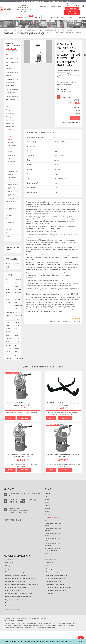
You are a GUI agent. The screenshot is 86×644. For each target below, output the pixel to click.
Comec (8, 299)
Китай (8, 302)
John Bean (18, 325)
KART (16, 328)
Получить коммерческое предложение (68, 97)
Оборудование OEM (13, 248)
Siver (16, 351)
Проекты (55, 18)
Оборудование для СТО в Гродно (53, 539)
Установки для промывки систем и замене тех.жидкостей (13, 163)
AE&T (8, 279)
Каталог (19, 18)
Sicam (8, 351)
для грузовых (12, 50)
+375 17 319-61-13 (72, 6)
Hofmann (17, 322)
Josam (8, 328)
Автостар (18, 299)
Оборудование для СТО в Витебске (53, 529)
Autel (7, 289)
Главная (7, 30)
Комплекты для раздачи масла (12, 177)
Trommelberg (19, 358)
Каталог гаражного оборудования (26, 30)
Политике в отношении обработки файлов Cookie (57, 642)
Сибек (16, 309)
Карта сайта (48, 520)
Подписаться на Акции (52, 517)
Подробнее (24, 418)
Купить (75, 118)
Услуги (37, 18)
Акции (8, 54)
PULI (7, 341)
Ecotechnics (18, 315)
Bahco (8, 292)
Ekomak (8, 318)
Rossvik (17, 348)
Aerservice (18, 279)
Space (8, 355)
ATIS (7, 283)
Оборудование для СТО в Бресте (53, 524)
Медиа (73, 18)
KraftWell (72, 82)
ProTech (17, 338)
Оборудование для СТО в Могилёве (53, 544)
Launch (17, 332)
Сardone (8, 267)
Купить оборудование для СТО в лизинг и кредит (53, 549)
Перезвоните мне (72, 8)
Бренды (64, 18)
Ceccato (17, 296)
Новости (28, 18)
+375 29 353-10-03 (72, 3)
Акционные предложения (72, 12)
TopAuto (9, 358)
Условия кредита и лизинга (71, 122)
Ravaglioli (17, 341)
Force (8, 322)
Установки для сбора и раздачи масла (38, 32)
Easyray (8, 315)
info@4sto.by (56, 6)
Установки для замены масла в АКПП (12, 147)
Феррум (17, 312)
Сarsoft (17, 263)
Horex (8, 325)
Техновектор (10, 312)
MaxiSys (8, 335)
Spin (16, 355)
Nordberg (9, 338)
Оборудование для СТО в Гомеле (53, 534)
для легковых (10, 48)
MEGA (16, 335)
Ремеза (8, 309)
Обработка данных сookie (13, 620)
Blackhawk (18, 292)
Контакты (81, 18)
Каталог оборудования (13, 44)
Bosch (8, 263)
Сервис (46, 18)
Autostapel (18, 289)
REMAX (17, 345)
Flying (16, 318)
